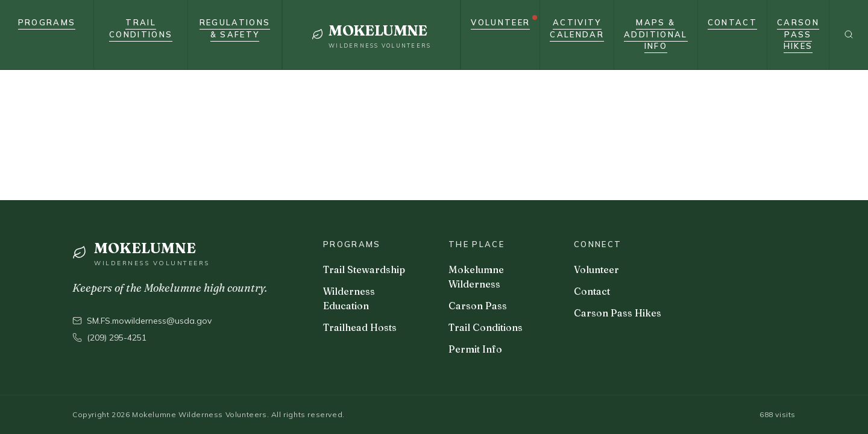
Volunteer (596, 269)
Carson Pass (478, 306)
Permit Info (475, 349)
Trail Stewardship (364, 269)
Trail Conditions (486, 327)
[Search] (848, 35)
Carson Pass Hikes (618, 313)
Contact (592, 291)
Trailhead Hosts (360, 327)
